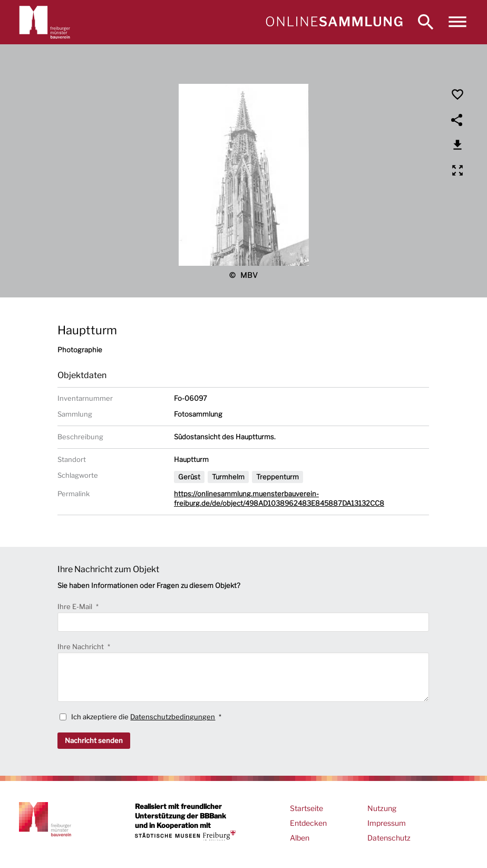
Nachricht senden (94, 740)
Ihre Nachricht (81, 647)
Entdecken (308, 823)
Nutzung (382, 808)
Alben (300, 838)
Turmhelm (228, 477)
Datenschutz (389, 838)
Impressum (387, 823)
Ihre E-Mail (76, 606)
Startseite (306, 808)
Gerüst (189, 477)
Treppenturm (277, 477)
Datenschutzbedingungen (173, 717)
